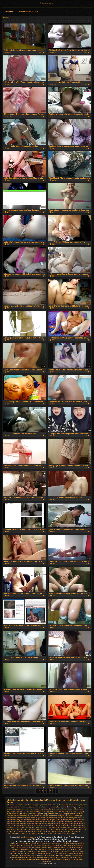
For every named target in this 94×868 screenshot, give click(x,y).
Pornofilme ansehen (19, 859)
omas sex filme (41, 833)
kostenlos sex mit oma (25, 815)
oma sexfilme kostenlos (37, 831)
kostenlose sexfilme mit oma (58, 823)
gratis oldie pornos (22, 811)
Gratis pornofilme (17, 855)
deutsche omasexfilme (21, 807)
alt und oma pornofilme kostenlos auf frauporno (24, 805)
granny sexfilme (73, 809)
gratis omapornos (66, 811)
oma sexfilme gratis (21, 831)
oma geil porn (31, 827)
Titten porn (34, 849)
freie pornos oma (22, 809)
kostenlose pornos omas (74, 821)
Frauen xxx (69, 859)
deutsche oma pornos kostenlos (52, 805)
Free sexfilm (64, 843)
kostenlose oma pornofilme (36, 817)
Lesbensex (55, 843)
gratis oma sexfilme (53, 811)
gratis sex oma (26, 813)
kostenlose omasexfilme (32, 819)
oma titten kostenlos (53, 831)
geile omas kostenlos (59, 809)
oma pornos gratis (33, 829)
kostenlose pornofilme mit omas (72, 819)
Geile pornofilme (77, 847)
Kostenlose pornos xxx (69, 857)
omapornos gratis (13, 833)
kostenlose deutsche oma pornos (45, 815)
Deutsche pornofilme (18, 857)
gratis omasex (78, 811)
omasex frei (71, 833)
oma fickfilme (65, 825)
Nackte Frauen (46, 851)
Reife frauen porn (30, 855)
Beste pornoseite (73, 851)
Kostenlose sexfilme (77, 843)
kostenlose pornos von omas (37, 823)
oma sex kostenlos (57, 829)
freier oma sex (34, 809)
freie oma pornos (73, 807)
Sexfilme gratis (77, 855)
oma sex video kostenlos (74, 829)
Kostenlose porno (34, 859)
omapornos (76, 831)
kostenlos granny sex (68, 813)
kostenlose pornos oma (56, 821)
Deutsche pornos (16, 845)
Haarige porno (15, 843)
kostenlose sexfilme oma (20, 825)
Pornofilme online (25, 847)
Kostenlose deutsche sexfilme (43, 847)
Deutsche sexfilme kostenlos (30, 851)
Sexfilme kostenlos (59, 849)
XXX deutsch (45, 859)
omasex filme (62, 833)
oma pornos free (20, 829)
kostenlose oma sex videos (56, 817)
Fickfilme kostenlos (43, 845)
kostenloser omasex (53, 825)
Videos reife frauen (28, 853)
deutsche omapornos (72, 805)
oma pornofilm (69, 827)
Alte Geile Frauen (45, 849)
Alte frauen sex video (64, 855)
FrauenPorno (15, 851)
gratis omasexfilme (14, 813)
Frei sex (80, 857)
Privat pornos (67, 845)
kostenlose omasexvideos (51, 819)
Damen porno (55, 857)
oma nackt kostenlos (55, 827)
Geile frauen (51, 855)
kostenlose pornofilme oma (17, 821)
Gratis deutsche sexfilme (29, 843)
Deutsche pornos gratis (62, 847)
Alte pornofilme (31, 857)
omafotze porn (66, 831)
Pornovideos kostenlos (43, 853)
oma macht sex (42, 827)
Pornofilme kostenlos (74, 849)
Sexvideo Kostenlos (60, 851)
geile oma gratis (45, 809)
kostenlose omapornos (15, 819)
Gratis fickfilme (56, 845)
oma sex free (45, 829)
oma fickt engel (76, 825)
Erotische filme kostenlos (75, 853)
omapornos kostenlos (28, 833)
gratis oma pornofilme (37, 811)
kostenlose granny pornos (16, 817)
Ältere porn (14, 847)
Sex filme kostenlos (59, 853)
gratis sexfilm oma (39, 813)
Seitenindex (10, 11)
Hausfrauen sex (45, 843)
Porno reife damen (29, 845)
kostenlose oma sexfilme (75, 817)
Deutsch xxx (42, 855)
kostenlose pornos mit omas (37, 821)
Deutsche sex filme (58, 859)
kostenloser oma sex (37, 825)
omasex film (52, 833)
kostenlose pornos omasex (17, 823)
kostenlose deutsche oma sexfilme (70, 815)
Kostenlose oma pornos (47, 3)
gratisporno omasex (53, 813)
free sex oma (62, 807)
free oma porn (51, 807)
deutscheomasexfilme (38, 807)
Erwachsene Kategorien (29, 11)
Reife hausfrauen (43, 857)
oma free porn (20, 827)
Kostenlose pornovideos (21, 849)
